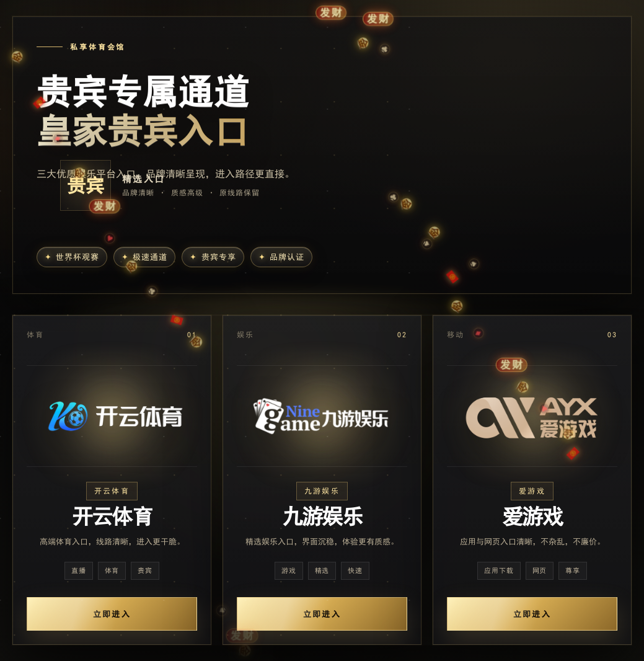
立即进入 (112, 614)
